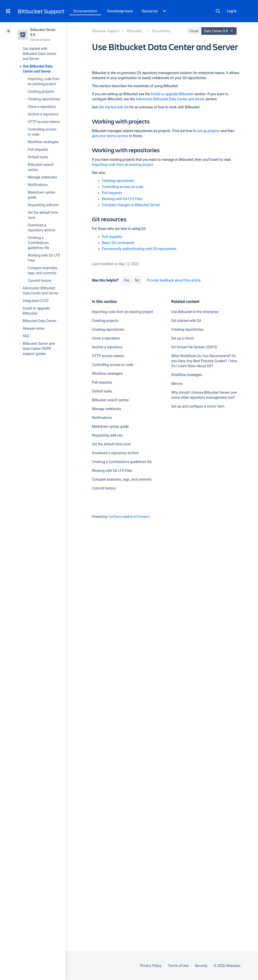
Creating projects (41, 91)
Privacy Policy (151, 966)
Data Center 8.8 (220, 31)
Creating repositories (44, 99)
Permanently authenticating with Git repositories (139, 249)
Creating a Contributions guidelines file (38, 243)
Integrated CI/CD (36, 301)
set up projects (208, 131)
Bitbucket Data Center (40, 321)
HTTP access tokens (44, 122)
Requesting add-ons (43, 205)
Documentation (85, 11)
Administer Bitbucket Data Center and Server (170, 99)
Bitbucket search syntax (110, 400)
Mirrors (177, 384)
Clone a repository (42, 107)
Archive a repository (43, 114)
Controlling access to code (123, 187)
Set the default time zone (111, 444)
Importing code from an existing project (123, 165)
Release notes (34, 328)
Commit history (40, 281)
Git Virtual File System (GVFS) (194, 347)
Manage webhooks (42, 177)
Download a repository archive (115, 453)
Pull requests (38, 149)
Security (201, 966)
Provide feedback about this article (174, 280)
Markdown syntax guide (110, 426)
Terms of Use (178, 966)
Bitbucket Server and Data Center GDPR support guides (39, 349)
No (137, 280)
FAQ (26, 336)
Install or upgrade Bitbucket (172, 94)
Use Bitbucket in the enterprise (195, 312)
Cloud (194, 31)
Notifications (38, 185)
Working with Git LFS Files (122, 199)
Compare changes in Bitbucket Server (131, 205)
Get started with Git (114, 107)
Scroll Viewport (140, 517)
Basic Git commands (118, 243)
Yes (126, 280)
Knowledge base (120, 11)
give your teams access (110, 136)
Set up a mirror (183, 338)
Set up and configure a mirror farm (198, 406)
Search (218, 11)
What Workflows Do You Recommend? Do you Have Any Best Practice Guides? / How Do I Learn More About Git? (204, 361)
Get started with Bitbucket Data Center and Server (40, 54)
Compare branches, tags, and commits (122, 479)
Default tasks (38, 157)
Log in (232, 11)
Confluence (116, 517)
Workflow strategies (43, 142)
